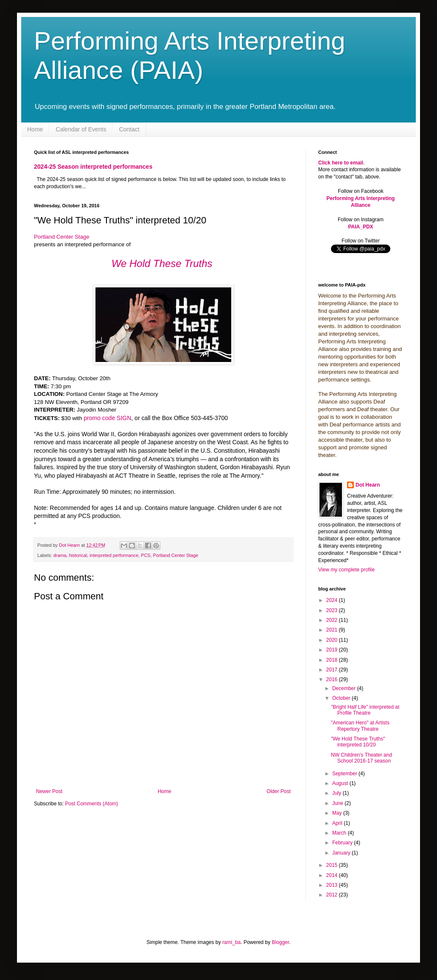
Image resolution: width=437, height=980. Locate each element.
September (345, 774)
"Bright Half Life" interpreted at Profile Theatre (365, 710)
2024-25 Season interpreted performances (93, 167)
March (340, 833)
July (338, 793)
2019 (333, 650)
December (345, 688)
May (338, 813)
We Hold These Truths (162, 263)
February (343, 843)
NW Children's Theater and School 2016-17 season (361, 758)
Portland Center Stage (62, 237)
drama (60, 555)
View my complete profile (346, 570)
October (342, 698)
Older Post (279, 791)
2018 (333, 660)
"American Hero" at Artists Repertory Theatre (360, 726)
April (338, 823)
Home (35, 129)
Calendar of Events (81, 129)
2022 (333, 620)
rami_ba (231, 942)
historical (78, 555)
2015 (333, 865)
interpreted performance (114, 555)
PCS (146, 555)
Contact (129, 129)
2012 (333, 895)
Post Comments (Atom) (91, 804)
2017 (333, 670)
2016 (333, 679)
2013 (333, 885)
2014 (333, 875)
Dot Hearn (368, 485)
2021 (333, 630)
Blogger (281, 942)
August (341, 783)
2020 (333, 640)
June (338, 803)
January (342, 853)
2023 (333, 610)
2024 (333, 600)
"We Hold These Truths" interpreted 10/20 (358, 742)
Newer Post (49, 791)
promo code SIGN (107, 418)
